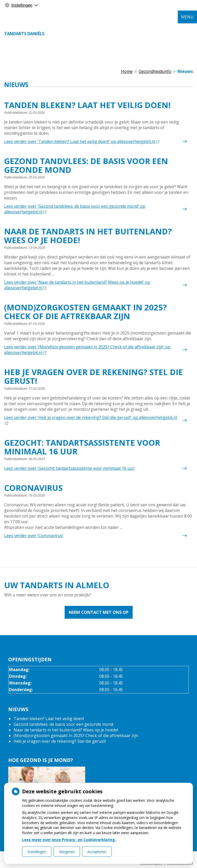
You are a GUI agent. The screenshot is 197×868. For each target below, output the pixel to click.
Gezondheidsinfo (155, 71)
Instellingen (37, 852)
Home (127, 71)
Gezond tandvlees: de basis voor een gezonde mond (63, 724)
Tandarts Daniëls (24, 34)
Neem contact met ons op (99, 612)
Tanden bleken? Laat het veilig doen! (49, 719)
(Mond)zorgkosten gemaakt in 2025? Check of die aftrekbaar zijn (76, 736)
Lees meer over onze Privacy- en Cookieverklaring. (69, 840)
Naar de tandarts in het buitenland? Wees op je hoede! (66, 730)
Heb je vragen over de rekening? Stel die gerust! (60, 741)
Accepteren (97, 852)
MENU (187, 17)
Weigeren (67, 852)
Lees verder (82, 141)
